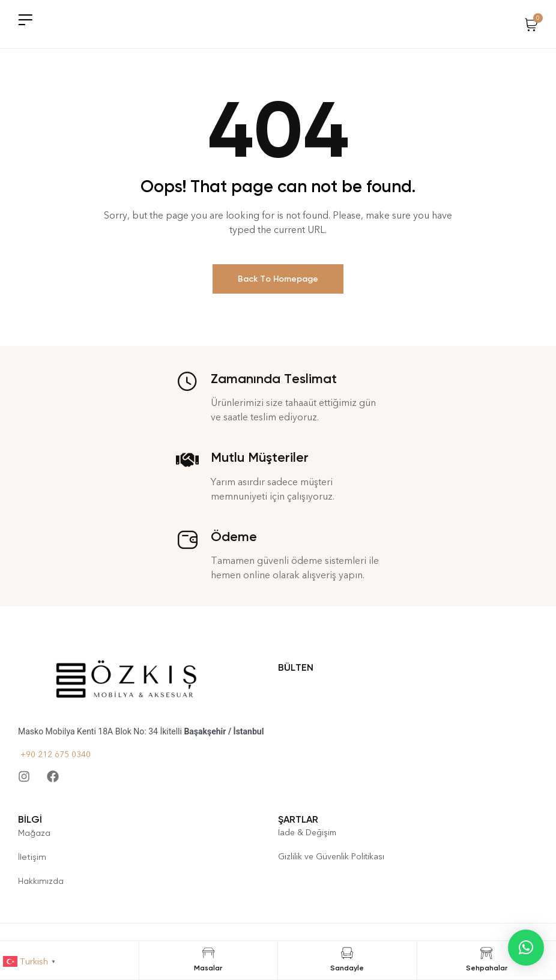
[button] (526, 948)
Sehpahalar (487, 968)
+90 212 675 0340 (54, 755)
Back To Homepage (278, 279)
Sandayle (347, 968)
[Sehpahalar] (486, 953)
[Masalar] (208, 953)
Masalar (208, 968)
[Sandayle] (347, 953)
